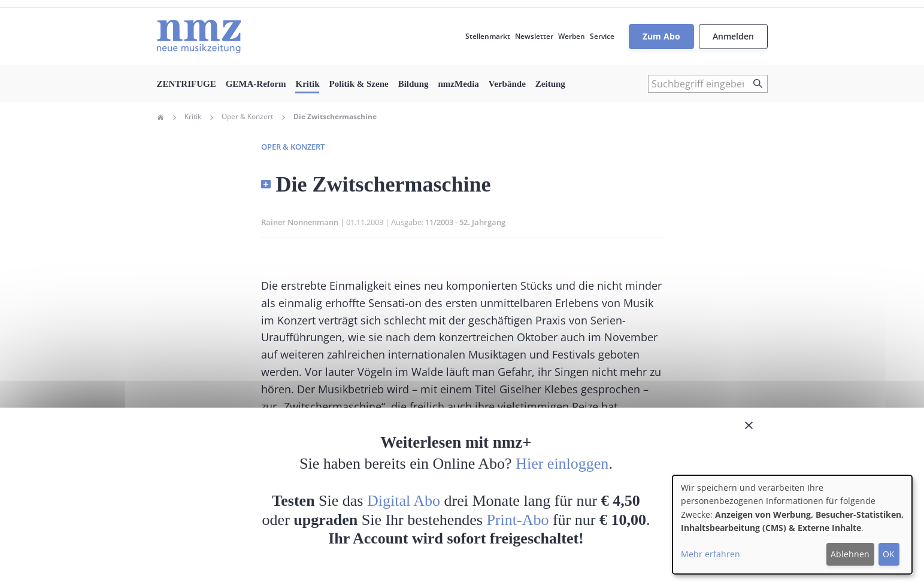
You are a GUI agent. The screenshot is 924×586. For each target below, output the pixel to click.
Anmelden (733, 36)
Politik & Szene (358, 84)
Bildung (413, 84)
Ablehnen (850, 554)
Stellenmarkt (488, 36)
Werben (572, 36)
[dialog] (792, 525)
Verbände (507, 84)
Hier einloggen (562, 464)
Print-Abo (517, 520)
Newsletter (534, 36)
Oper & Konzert (247, 117)
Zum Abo (661, 36)
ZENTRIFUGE (187, 84)
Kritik (307, 84)
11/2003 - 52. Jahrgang (465, 222)
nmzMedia (459, 84)
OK (889, 554)
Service (602, 36)
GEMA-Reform (256, 84)
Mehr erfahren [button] (711, 554)
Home (160, 117)
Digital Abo (404, 501)
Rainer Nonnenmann (300, 222)
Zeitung (550, 84)
